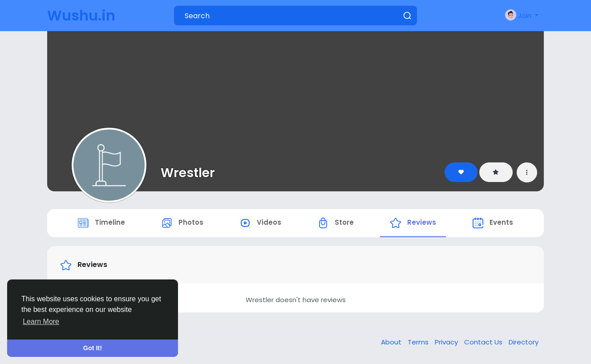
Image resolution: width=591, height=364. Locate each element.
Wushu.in (81, 15)
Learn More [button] (41, 322)
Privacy (447, 343)
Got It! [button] (93, 348)
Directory (524, 343)
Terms (419, 343)
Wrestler (188, 173)
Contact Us (484, 343)
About (392, 343)
